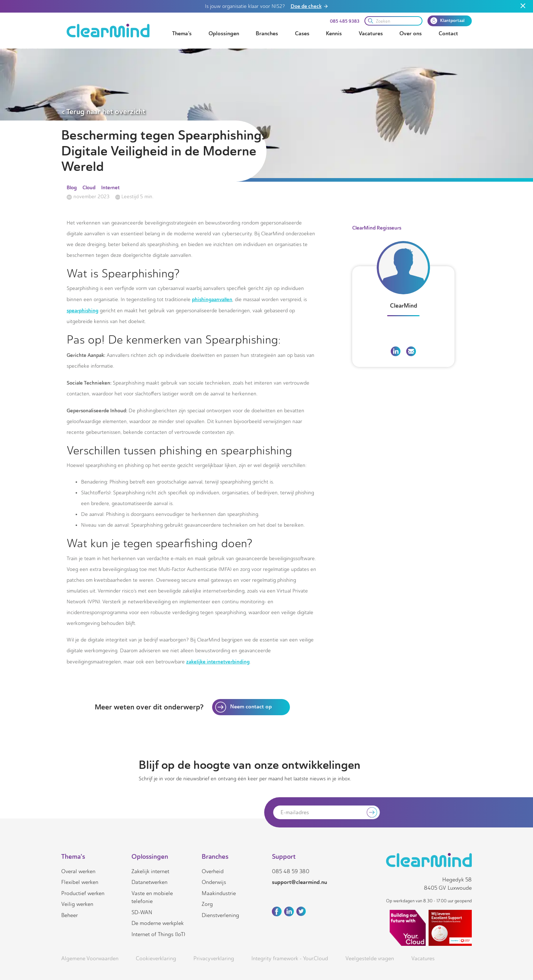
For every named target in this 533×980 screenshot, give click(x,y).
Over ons (411, 33)
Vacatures (371, 33)
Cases (302, 33)
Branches (267, 33)
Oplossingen (224, 33)
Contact (448, 33)
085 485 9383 (345, 21)
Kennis (334, 33)
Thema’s (182, 33)
